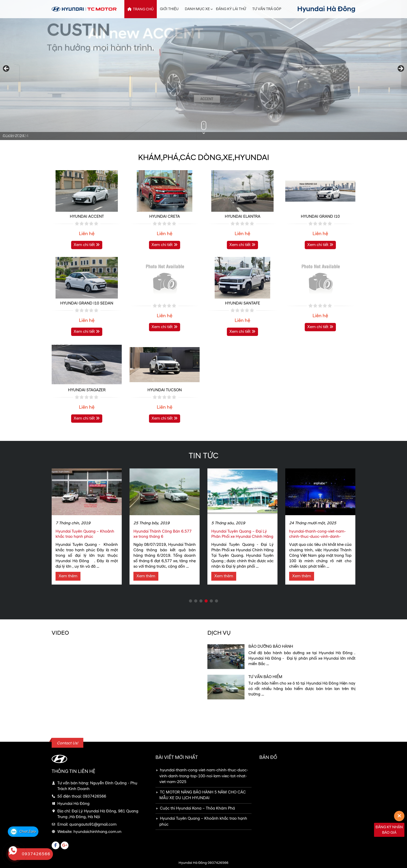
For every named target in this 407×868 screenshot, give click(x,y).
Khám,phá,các (204, 158)
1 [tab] (191, 601)
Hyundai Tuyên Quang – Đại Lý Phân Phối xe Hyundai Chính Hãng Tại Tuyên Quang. (242, 537)
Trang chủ (143, 9)
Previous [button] (6, 69)
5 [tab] (211, 601)
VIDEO (60, 633)
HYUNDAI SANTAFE (243, 303)
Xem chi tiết (87, 245)
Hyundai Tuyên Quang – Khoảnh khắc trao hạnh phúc (85, 534)
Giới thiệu (169, 9)
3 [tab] (201, 601)
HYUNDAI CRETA (165, 217)
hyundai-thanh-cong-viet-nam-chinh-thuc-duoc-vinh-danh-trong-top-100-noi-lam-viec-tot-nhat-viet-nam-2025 (318, 539)
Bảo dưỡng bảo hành (271, 647)
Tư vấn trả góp (267, 9)
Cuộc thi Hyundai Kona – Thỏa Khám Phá (197, 808)
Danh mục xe (197, 9)
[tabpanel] (87, 526)
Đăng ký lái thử (231, 9)
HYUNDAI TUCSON (165, 390)
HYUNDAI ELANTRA (243, 217)
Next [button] (401, 69)
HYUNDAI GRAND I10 (320, 217)
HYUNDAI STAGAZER (87, 390)
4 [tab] (206, 601)
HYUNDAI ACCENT (87, 217)
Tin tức (203, 456)
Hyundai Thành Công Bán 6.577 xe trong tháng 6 (162, 534)
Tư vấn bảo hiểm (265, 677)
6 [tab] (216, 601)
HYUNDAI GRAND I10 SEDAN (87, 303)
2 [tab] (196, 601)
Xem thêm (68, 576)
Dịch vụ (219, 633)
